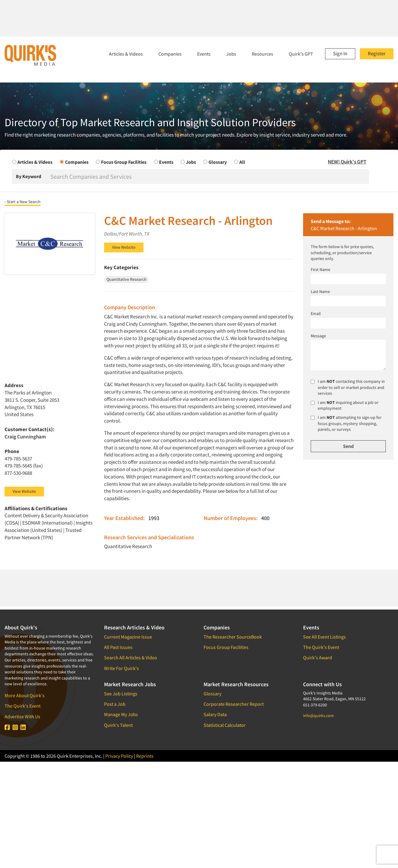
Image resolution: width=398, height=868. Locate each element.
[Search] (209, 177)
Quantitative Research (128, 546)
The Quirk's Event (23, 706)
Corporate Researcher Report (234, 704)
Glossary (212, 694)
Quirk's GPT (301, 54)
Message (318, 336)
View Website (124, 247)
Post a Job (115, 704)
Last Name (320, 291)
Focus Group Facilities (226, 647)
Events (204, 54)
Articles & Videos (126, 54)
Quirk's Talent (118, 725)
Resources (262, 54)
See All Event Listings (324, 637)
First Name (320, 269)
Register (377, 53)
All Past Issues (118, 647)
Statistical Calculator (225, 725)
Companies (170, 54)
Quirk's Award (318, 657)
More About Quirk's (25, 695)
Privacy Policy (119, 756)
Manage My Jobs (121, 714)
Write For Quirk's (121, 668)
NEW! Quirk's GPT (347, 162)
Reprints (145, 756)
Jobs (231, 54)
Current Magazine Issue (128, 637)
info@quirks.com (318, 716)
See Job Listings (121, 694)
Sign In (340, 53)
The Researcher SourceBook (233, 637)
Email (316, 313)
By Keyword (29, 176)
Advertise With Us (22, 716)
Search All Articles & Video (131, 657)
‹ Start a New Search (23, 202)
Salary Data (215, 714)
